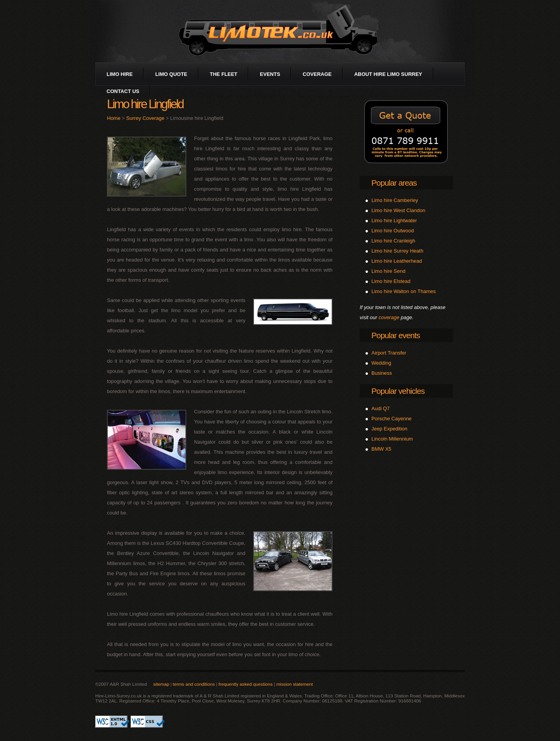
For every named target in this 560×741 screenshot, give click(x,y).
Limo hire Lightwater (394, 220)
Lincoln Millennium (392, 439)
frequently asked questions (246, 684)
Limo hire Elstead (391, 281)
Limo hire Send (388, 271)
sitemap (161, 684)
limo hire (120, 74)
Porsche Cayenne (391, 419)
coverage (317, 74)
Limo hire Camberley (395, 200)
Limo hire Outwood (393, 231)
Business (382, 373)
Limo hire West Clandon (398, 210)
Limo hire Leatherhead (397, 261)
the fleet (224, 74)
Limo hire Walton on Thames (403, 291)
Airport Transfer (389, 353)
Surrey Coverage (145, 118)
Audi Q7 (381, 408)
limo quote (171, 74)
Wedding (381, 363)
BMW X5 (381, 449)
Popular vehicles (398, 391)
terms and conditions (194, 684)
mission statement (294, 684)
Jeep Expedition (389, 429)
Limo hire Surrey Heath (397, 251)
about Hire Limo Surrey (388, 74)
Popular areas (394, 183)
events (270, 74)
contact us (123, 91)
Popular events (396, 335)
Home (114, 118)
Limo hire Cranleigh (393, 241)
